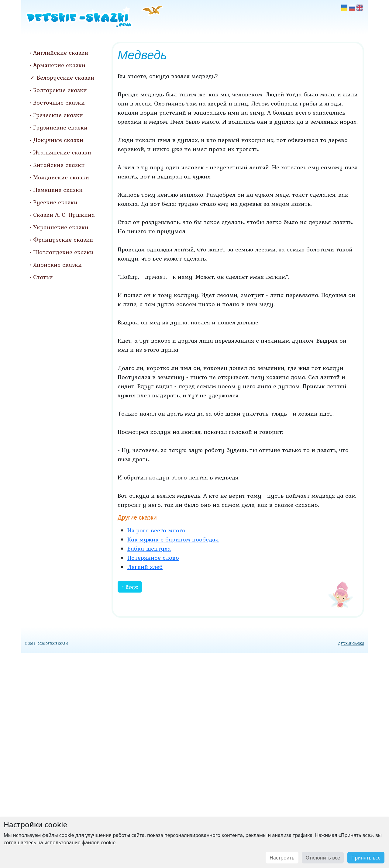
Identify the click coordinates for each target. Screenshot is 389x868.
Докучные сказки (58, 140)
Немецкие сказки (58, 190)
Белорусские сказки (65, 78)
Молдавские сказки (61, 177)
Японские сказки (57, 265)
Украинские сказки (61, 227)
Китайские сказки (59, 165)
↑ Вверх (130, 587)
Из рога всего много (156, 530)
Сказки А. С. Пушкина (64, 215)
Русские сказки (55, 202)
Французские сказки (63, 240)
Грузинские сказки (60, 127)
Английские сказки (61, 53)
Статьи (43, 277)
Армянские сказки (59, 65)
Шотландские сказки (63, 252)
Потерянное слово (153, 558)
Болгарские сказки (60, 90)
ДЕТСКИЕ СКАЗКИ (351, 644)
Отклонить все (323, 858)
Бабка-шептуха (149, 548)
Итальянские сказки (62, 152)
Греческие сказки (58, 115)
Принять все (366, 858)
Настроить (282, 858)
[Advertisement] (194, 759)
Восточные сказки (59, 102)
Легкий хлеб (145, 567)
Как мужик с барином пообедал (173, 539)
